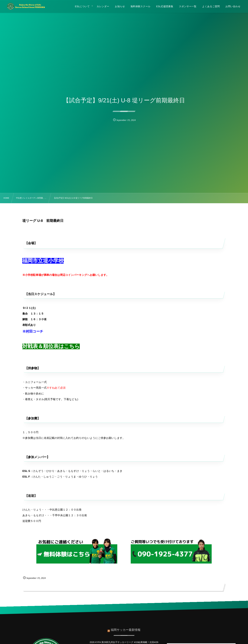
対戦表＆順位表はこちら (51, 346)
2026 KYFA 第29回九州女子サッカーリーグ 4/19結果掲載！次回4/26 (124, 642)
